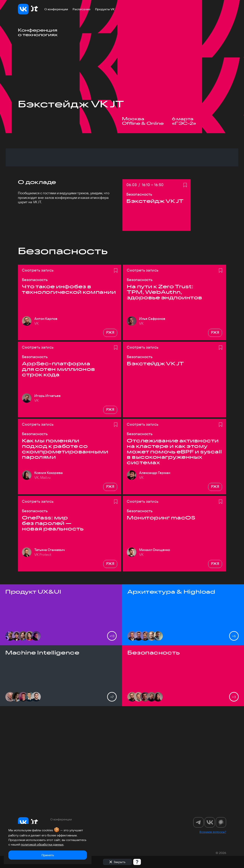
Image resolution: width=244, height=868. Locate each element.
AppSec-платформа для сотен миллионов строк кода (59, 461)
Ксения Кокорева (49, 565)
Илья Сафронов (152, 411)
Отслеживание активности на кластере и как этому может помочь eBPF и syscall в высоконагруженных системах (174, 544)
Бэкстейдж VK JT (155, 456)
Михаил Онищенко (155, 642)
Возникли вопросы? (213, 832)
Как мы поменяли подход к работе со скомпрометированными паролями (65, 541)
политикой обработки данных (42, 844)
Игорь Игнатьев (47, 488)
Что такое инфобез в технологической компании (69, 381)
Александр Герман (155, 565)
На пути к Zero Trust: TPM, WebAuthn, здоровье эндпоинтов (165, 384)
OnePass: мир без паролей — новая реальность (53, 615)
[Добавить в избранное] (185, 277)
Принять (48, 855)
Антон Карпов (46, 411)
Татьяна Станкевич (50, 642)
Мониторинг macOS (161, 610)
